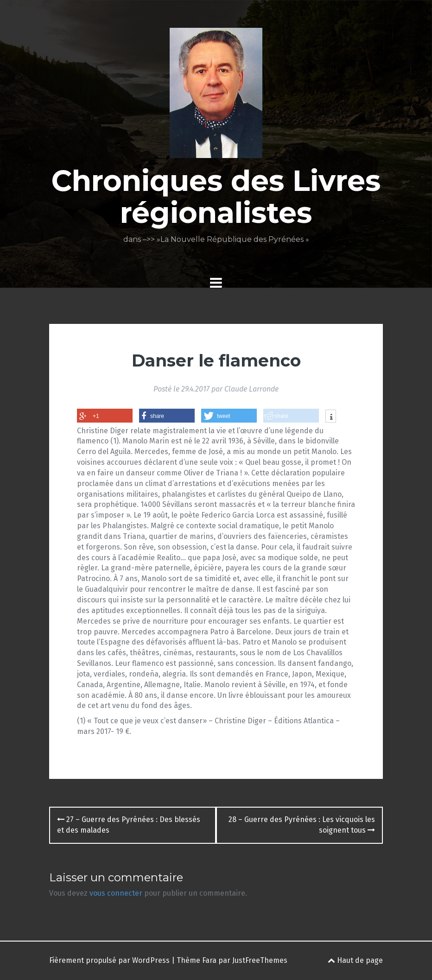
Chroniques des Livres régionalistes (216, 196)
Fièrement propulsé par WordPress (109, 960)
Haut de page (355, 960)
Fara (209, 960)
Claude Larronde (251, 389)
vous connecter (116, 893)
